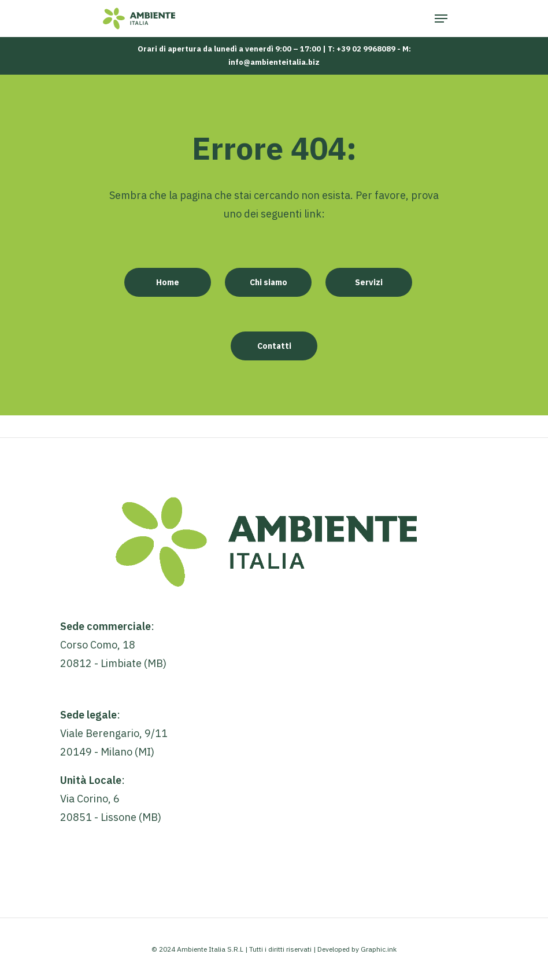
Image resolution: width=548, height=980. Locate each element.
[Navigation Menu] (441, 19)
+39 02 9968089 (366, 49)
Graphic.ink (379, 949)
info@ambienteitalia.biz (274, 62)
